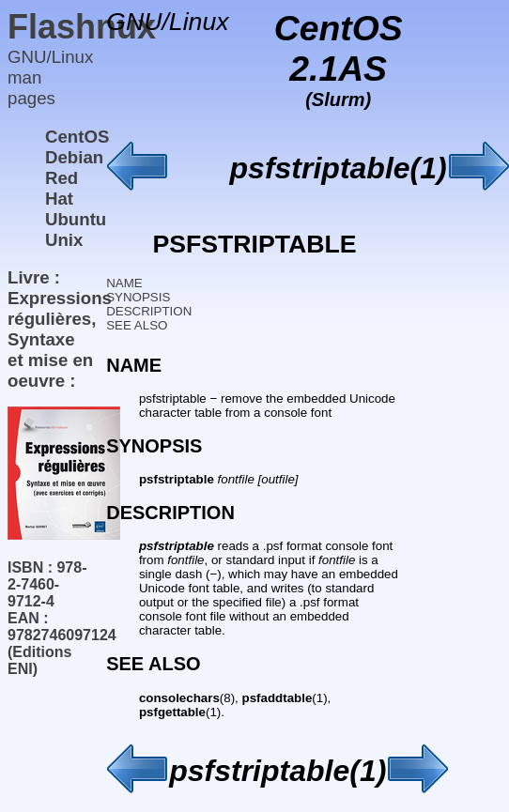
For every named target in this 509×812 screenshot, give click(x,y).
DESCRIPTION (149, 311)
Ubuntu (76, 219)
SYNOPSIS (138, 297)
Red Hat (62, 188)
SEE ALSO (137, 325)
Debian (74, 157)
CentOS (77, 137)
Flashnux (82, 27)
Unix (64, 240)
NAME (124, 283)
